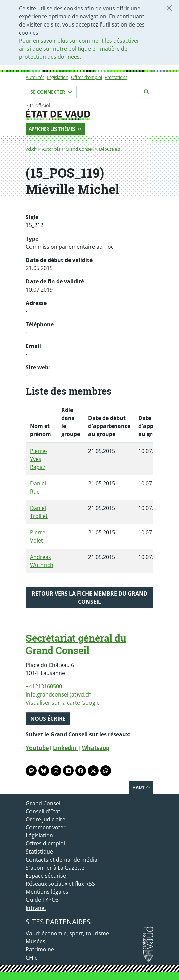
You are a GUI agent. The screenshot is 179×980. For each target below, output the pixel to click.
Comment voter (46, 827)
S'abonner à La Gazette (55, 868)
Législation (58, 77)
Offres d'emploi (86, 77)
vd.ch (31, 149)
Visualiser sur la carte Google (63, 703)
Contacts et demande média (62, 860)
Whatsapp (96, 748)
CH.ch (33, 958)
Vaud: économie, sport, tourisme (67, 933)
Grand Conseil (80, 149)
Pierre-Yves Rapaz (38, 459)
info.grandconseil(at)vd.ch (59, 694)
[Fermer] (169, 8)
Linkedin (65, 748)
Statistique (39, 852)
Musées (36, 941)
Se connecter (51, 92)
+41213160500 (44, 686)
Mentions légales (47, 892)
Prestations (116, 77)
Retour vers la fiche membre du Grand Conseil (89, 598)
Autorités (35, 77)
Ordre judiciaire (46, 819)
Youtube (37, 748)
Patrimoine (40, 949)
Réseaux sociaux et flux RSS (60, 884)
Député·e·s (109, 149)
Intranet (36, 908)
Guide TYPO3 (42, 900)
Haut (141, 787)
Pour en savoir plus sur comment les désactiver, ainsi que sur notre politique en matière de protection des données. (80, 49)
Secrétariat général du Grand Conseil (76, 644)
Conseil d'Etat (43, 811)
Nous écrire (48, 719)
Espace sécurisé (46, 876)
